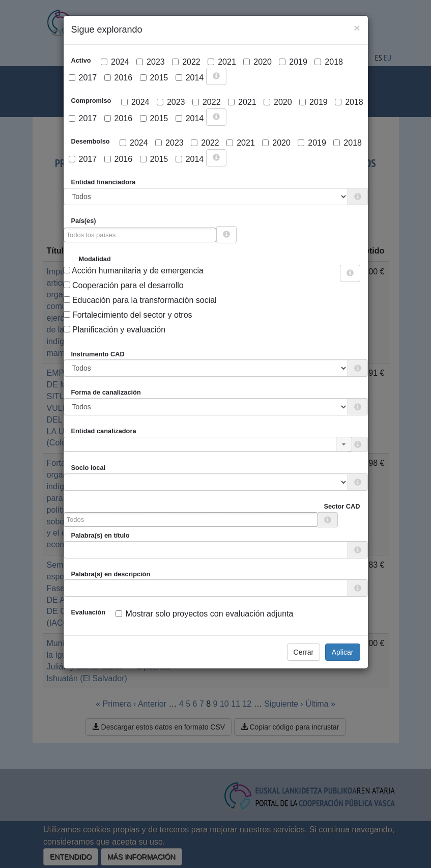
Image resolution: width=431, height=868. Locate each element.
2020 (257, 62)
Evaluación (89, 612)
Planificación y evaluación (115, 330)
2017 (83, 78)
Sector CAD (342, 506)
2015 (154, 78)
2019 (293, 62)
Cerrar (304, 652)
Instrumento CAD (98, 354)
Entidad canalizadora (104, 431)
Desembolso (91, 141)
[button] (344, 444)
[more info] (216, 76)
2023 (151, 62)
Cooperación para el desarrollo (124, 285)
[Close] (357, 28)
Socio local (89, 468)
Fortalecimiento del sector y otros (128, 315)
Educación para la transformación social (140, 300)
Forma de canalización (106, 392)
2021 (222, 62)
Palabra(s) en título (100, 535)
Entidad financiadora (104, 182)
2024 (115, 62)
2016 (119, 78)
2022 (186, 62)
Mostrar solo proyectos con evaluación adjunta (205, 614)
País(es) (84, 221)
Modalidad (95, 259)
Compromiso (91, 101)
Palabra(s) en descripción (111, 574)
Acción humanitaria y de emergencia (134, 271)
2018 (329, 62)
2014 (190, 78)
